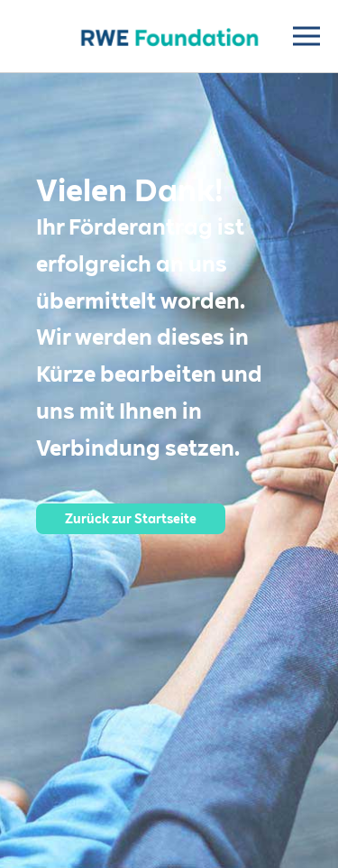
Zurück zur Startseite (131, 518)
